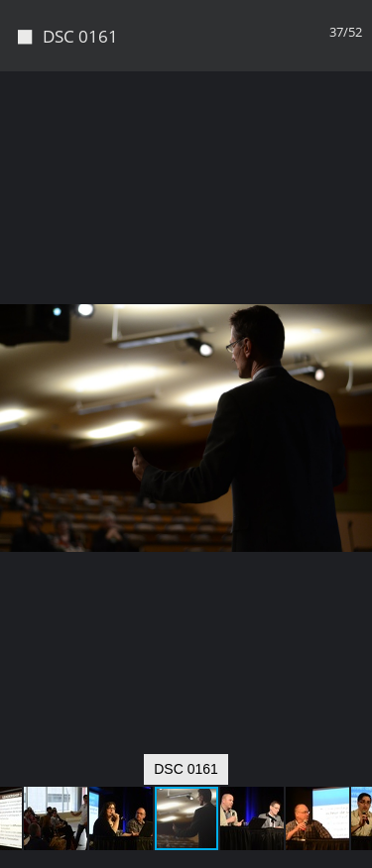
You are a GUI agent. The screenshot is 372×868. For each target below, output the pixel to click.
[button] (354, 123)
